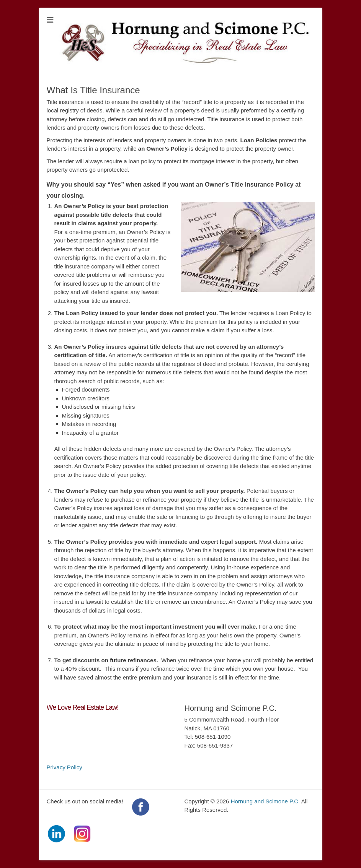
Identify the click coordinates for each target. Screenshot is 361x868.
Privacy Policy (65, 767)
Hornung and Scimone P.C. (264, 801)
